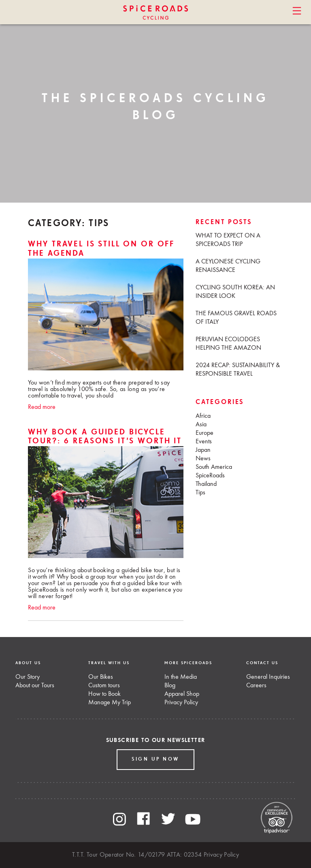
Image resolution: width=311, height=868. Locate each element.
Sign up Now (155, 759)
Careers (256, 686)
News (203, 459)
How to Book (104, 694)
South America (214, 467)
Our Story (28, 677)
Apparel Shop (182, 694)
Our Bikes (101, 677)
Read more (42, 407)
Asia (201, 425)
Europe (204, 433)
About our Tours (35, 686)
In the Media (181, 677)
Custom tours (104, 686)
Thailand (206, 484)
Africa (203, 416)
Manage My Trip (110, 703)
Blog (170, 686)
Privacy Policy (181, 703)
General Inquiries (268, 677)
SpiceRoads (210, 476)
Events (204, 442)
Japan (203, 450)
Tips (200, 493)
